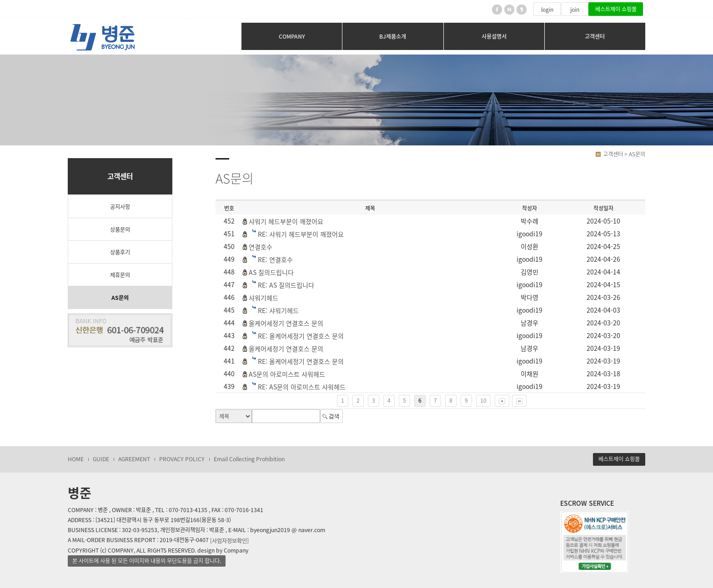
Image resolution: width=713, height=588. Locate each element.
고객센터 (595, 36)
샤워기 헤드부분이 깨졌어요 (286, 221)
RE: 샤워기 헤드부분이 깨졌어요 (301, 234)
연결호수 (261, 247)
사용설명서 (494, 36)
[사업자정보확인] (229, 540)
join (575, 10)
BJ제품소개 (393, 36)
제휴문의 (120, 275)
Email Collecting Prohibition (249, 459)
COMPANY (292, 36)
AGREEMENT (134, 459)
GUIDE (101, 459)
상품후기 (120, 252)
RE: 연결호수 (275, 259)
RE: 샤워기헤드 (278, 310)
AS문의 (120, 298)
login (547, 10)
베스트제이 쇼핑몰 (616, 9)
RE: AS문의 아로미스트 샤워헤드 (302, 387)
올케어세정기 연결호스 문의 (286, 323)
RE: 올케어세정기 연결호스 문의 (301, 336)
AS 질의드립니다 (271, 272)
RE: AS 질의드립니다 (286, 285)
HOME (76, 459)
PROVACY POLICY (182, 459)
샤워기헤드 (264, 298)
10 (483, 400)
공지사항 (120, 207)
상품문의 (120, 229)
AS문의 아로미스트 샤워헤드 (287, 374)
